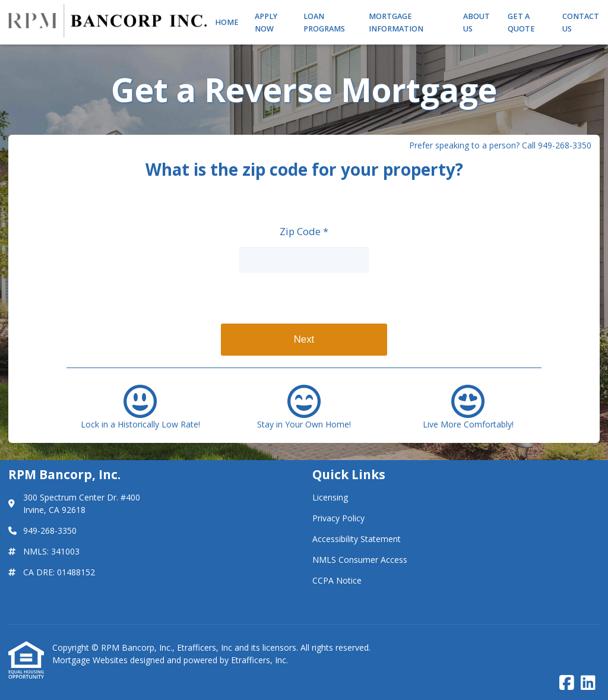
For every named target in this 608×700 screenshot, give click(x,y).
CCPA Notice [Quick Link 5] (337, 580)
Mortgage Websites (91, 660)
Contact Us (581, 23)
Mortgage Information (396, 23)
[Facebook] (567, 683)
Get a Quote (521, 23)
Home (227, 22)
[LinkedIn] (588, 683)
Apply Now (266, 23)
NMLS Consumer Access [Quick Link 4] (360, 560)
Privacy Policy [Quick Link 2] (338, 518)
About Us (476, 23)
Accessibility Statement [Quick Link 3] (357, 539)
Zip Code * (304, 231)
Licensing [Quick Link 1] (330, 497)
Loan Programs (324, 23)
